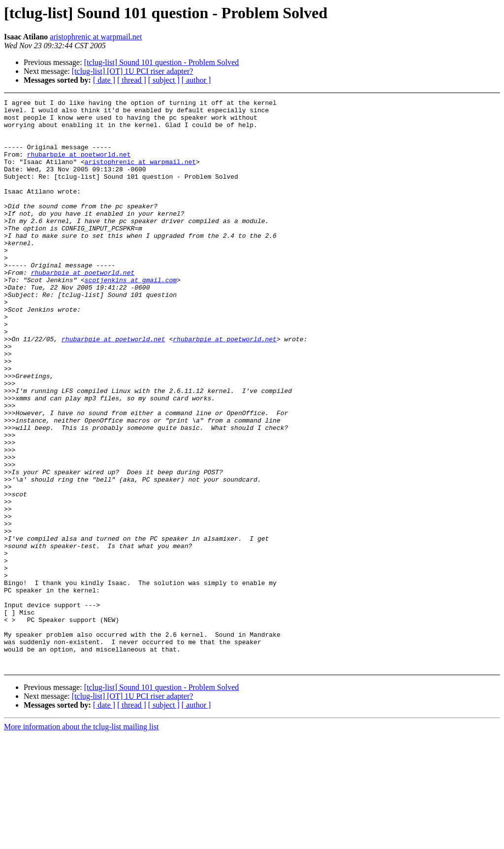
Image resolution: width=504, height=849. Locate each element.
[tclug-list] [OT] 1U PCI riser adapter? (133, 71)
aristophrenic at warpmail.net (96, 37)
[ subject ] (164, 80)
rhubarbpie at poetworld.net (79, 166)
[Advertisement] (457, 124)
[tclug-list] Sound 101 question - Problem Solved (162, 62)
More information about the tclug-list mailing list (81, 840)
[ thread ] (132, 80)
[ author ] (196, 80)
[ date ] (104, 80)
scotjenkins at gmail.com (131, 317)
